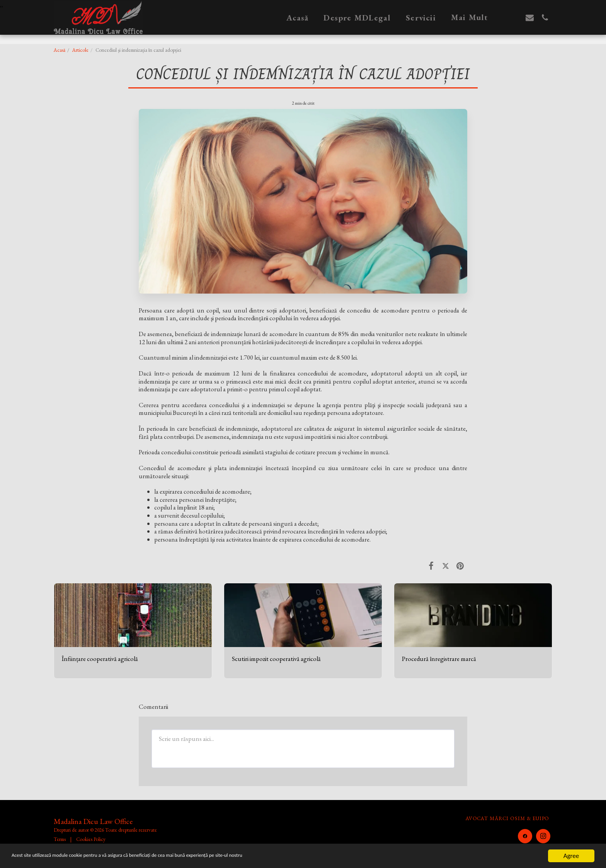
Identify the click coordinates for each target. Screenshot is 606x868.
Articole (80, 50)
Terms (60, 839)
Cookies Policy (91, 839)
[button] (515, 17)
